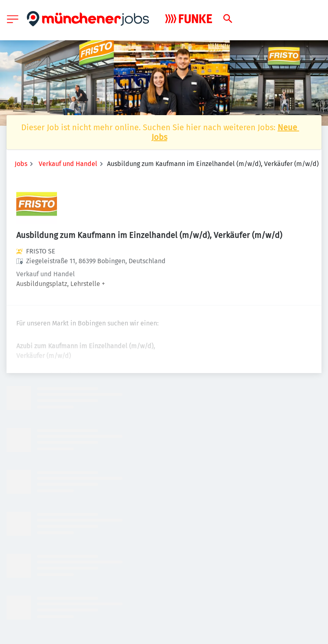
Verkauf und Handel (68, 164)
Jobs (21, 164)
